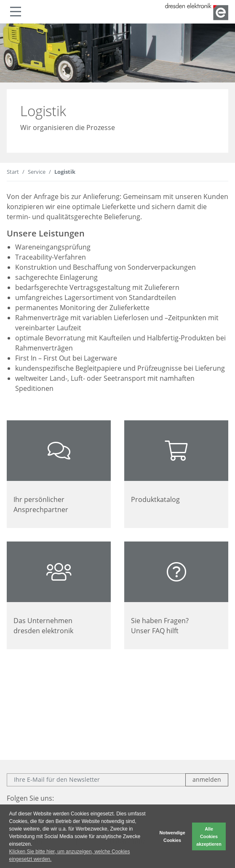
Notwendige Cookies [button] (172, 836)
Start (13, 172)
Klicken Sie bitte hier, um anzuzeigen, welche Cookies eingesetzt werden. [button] (70, 855)
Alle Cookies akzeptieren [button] (209, 836)
